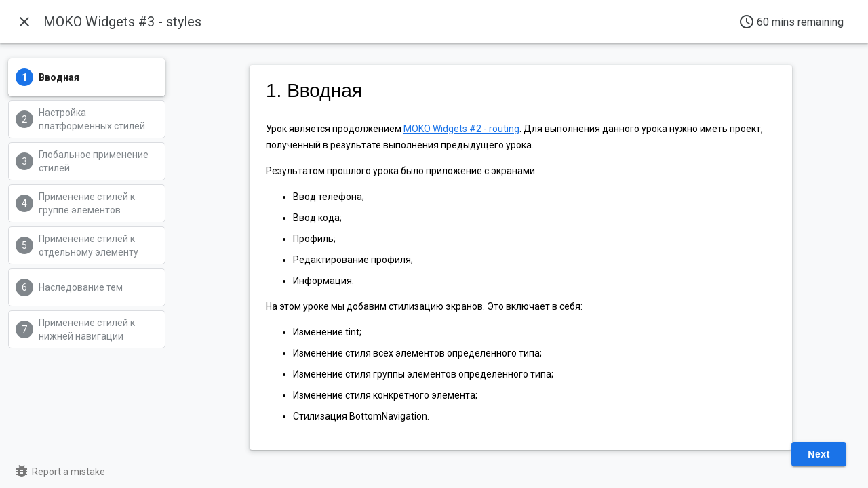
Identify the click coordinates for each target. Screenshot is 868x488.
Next (819, 454)
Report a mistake (59, 472)
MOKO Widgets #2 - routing (461, 129)
